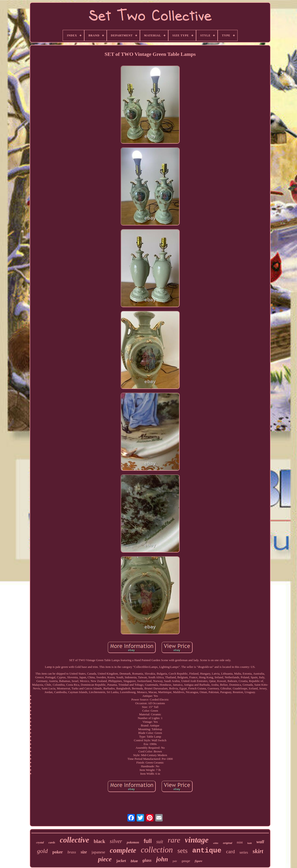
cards (52, 842)
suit (160, 842)
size (84, 852)
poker (58, 852)
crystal (40, 843)
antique (207, 851)
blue (134, 861)
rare (174, 840)
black (99, 841)
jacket (121, 861)
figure (199, 861)
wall (260, 842)
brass (72, 852)
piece (105, 859)
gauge (186, 861)
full (148, 841)
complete (123, 850)
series (244, 852)
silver (116, 841)
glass (147, 860)
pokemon (133, 842)
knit (250, 843)
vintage (197, 840)
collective (74, 840)
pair (175, 861)
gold (42, 851)
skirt (258, 851)
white (216, 843)
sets (183, 851)
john (162, 859)
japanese (98, 852)
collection (157, 850)
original (228, 843)
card (230, 851)
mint (240, 842)
